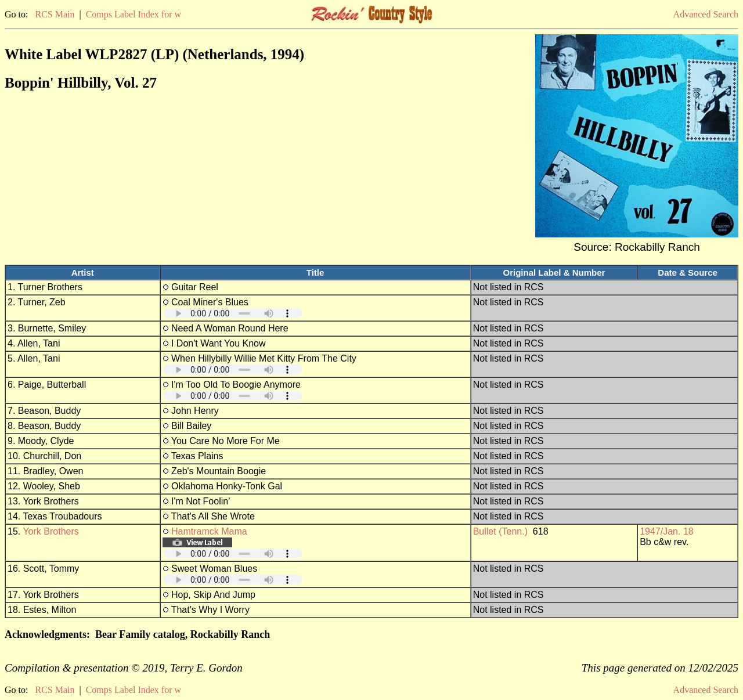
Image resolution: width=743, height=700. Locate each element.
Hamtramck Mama (209, 531)
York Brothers (51, 531)
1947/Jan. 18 (667, 531)
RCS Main (55, 14)
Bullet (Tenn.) (500, 531)
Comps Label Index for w (134, 14)
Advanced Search (706, 14)
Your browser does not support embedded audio (233, 313)
